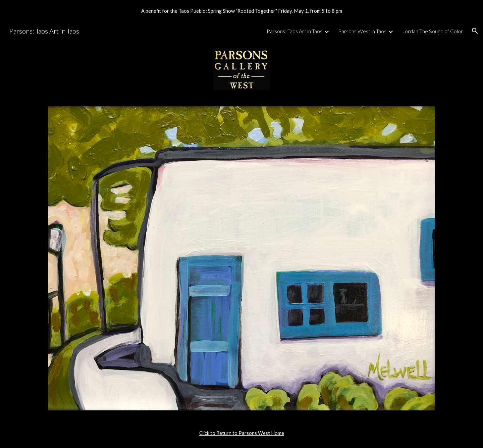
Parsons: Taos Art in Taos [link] (294, 31)
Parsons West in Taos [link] (362, 31)
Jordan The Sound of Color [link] (433, 31)
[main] (241, 433)
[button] (475, 31)
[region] (241, 11)
